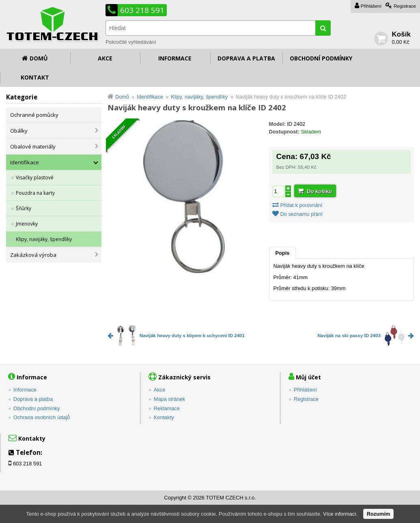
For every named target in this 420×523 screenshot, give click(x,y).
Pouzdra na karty (35, 193)
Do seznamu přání (302, 214)
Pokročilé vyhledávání (131, 42)
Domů (39, 58)
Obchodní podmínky (321, 58)
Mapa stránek (170, 399)
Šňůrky (24, 208)
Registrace (405, 6)
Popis (283, 253)
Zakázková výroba (33, 255)
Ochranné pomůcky (34, 115)
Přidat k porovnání (302, 205)
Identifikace (25, 162)
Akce (105, 58)
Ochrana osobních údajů (42, 417)
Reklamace (167, 408)
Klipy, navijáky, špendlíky (44, 239)
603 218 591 (142, 10)
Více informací (340, 514)
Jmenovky (27, 224)
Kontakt (35, 77)
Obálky (19, 131)
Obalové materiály (33, 146)
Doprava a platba (246, 58)
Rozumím (379, 514)
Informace (175, 58)
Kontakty (164, 417)
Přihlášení (371, 6)
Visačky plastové (35, 178)
